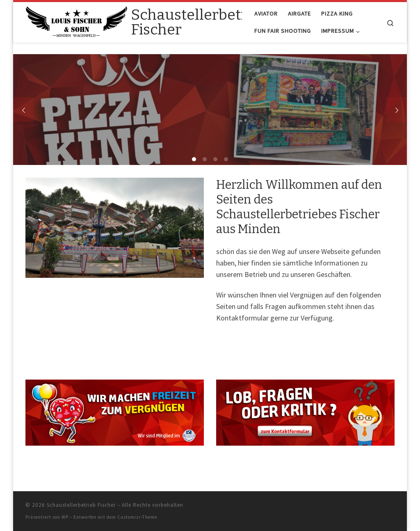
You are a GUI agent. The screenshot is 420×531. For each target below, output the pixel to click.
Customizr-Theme (137, 517)
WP (65, 517)
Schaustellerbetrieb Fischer (81, 505)
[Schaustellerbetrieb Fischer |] (77, 21)
